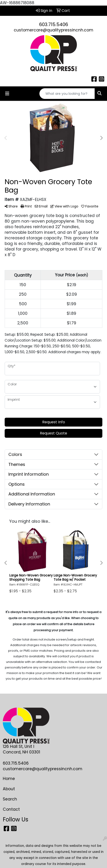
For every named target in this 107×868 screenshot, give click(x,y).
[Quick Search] (67, 94)
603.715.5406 (54, 24)
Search (10, 799)
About (9, 789)
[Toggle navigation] (7, 94)
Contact (11, 809)
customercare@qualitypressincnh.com (53, 30)
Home (9, 779)
